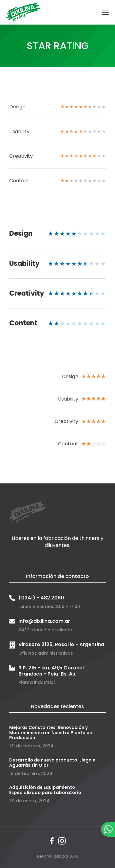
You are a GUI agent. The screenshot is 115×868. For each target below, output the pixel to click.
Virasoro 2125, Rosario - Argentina (61, 644)
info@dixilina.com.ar (44, 621)
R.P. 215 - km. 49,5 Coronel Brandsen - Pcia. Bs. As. (51, 671)
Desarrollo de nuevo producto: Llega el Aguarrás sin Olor (53, 763)
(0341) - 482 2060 (41, 598)
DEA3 (74, 856)
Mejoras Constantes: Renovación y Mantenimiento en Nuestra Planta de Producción (51, 733)
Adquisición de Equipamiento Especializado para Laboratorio (45, 790)
